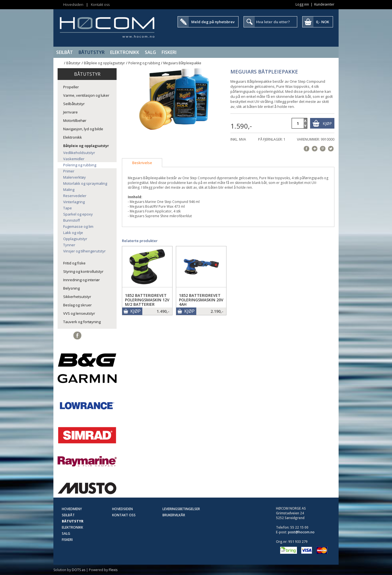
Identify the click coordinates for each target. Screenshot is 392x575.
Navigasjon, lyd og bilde (83, 129)
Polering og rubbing (144, 63)
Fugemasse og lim (78, 226)
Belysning (71, 288)
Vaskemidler (74, 159)
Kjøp (327, 123)
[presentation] (142, 163)
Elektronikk (125, 52)
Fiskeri (169, 52)
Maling (69, 190)
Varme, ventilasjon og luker (86, 95)
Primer (69, 171)
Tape (68, 208)
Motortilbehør (75, 120)
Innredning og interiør (82, 280)
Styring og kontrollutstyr (83, 271)
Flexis (113, 570)
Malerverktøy (75, 177)
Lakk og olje (73, 233)
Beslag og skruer (77, 305)
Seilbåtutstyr (74, 104)
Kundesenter (324, 4)
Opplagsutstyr (75, 239)
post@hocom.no (301, 532)
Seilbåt (65, 52)
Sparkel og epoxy (78, 214)
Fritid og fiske (74, 263)
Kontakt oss (100, 4)
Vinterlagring (74, 202)
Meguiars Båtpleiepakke (182, 63)
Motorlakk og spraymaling (85, 183)
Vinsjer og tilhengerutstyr (84, 251)
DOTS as (79, 570)
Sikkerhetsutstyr (77, 297)
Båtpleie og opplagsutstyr (104, 63)
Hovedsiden (73, 4)
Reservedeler (75, 196)
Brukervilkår (174, 515)
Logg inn (302, 4)
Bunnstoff (72, 220)
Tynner (69, 245)
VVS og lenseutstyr (79, 313)
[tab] (142, 163)
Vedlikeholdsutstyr (79, 153)
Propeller (71, 87)
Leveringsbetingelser (181, 509)
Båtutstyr (92, 52)
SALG (150, 52)
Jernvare (70, 112)
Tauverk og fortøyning (82, 322)
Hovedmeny (72, 509)
